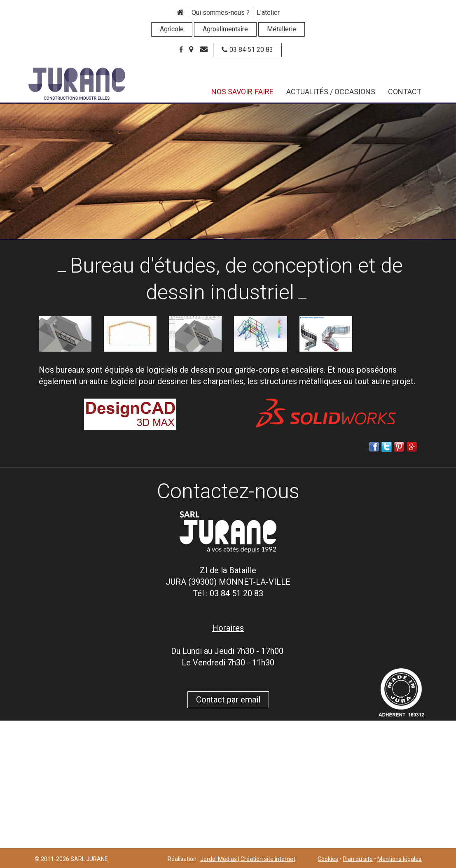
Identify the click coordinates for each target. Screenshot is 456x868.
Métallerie (282, 29)
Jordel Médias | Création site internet (248, 859)
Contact (405, 92)
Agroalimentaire (225, 29)
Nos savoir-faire (242, 92)
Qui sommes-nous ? (221, 13)
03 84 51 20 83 (247, 50)
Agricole (172, 29)
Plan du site (358, 859)
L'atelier (268, 13)
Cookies (328, 859)
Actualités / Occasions (331, 92)
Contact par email (228, 700)
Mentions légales (399, 859)
